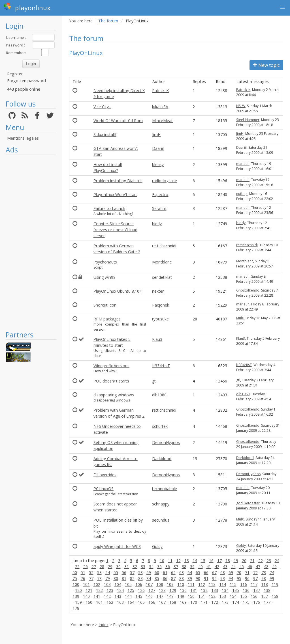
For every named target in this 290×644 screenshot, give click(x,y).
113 (212, 584)
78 (99, 578)
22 (261, 561)
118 (265, 584)
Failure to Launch (109, 208)
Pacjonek (161, 305)
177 (267, 602)
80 (116, 578)
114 (223, 584)
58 (140, 572)
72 (255, 572)
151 (202, 596)
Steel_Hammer (248, 120)
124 (120, 590)
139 (76, 596)
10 (162, 561)
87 (173, 578)
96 (247, 578)
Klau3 (157, 339)
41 (209, 567)
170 (194, 602)
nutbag (242, 194)
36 (168, 567)
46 (250, 567)
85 (157, 578)
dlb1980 (159, 395)
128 (162, 590)
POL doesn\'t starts (111, 381)
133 (215, 590)
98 (264, 578)
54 (108, 572)
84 (149, 578)
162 (110, 602)
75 (75, 578)
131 (194, 590)
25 (77, 567)
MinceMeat (162, 121)
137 (257, 590)
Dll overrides (105, 475)
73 (264, 572)
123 (110, 590)
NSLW (241, 106)
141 (97, 596)
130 (183, 590)
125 (131, 590)
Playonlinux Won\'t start (115, 195)
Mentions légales (23, 138)
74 (272, 572)
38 (184, 567)
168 (173, 602)
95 (239, 578)
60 (157, 572)
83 (140, 578)
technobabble (165, 489)
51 (83, 572)
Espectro (160, 195)
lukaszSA (160, 107)
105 (128, 584)
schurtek (160, 426)
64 (190, 572)
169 (183, 602)
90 (198, 578)
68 (223, 572)
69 (231, 572)
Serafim (159, 208)
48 (266, 567)
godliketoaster (248, 503)
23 (269, 561)
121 (89, 590)
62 (173, 572)
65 (198, 572)
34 (151, 567)
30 (118, 567)
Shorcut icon (105, 305)
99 (272, 578)
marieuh (243, 164)
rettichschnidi (164, 246)
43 (225, 567)
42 (217, 567)
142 (107, 596)
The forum (108, 21)
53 (99, 572)
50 (75, 572)
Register (15, 74)
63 (182, 572)
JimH (156, 134)
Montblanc (162, 262)
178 (76, 608)
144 (128, 596)
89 (190, 578)
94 (231, 578)
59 (149, 572)
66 (206, 572)
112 (202, 584)
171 (204, 602)
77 (91, 578)
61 (165, 572)
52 (91, 572)
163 (120, 602)
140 (86, 596)
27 (94, 567)
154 (233, 596)
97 (255, 578)
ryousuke (160, 319)
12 (178, 561)
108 (160, 584)
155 (244, 596)
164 (131, 602)
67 (214, 572)
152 (212, 596)
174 (236, 602)
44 (233, 567)
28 (102, 567)
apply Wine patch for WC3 (117, 546)
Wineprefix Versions (111, 366)
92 (214, 578)
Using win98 (105, 277)
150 (191, 596)
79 (108, 578)
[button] (283, 7)
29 (110, 567)
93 (223, 578)
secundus (161, 520)
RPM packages (107, 319)
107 (149, 584)
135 (236, 590)
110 (181, 584)
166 (152, 602)
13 (187, 561)
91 (206, 578)
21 (252, 561)
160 (89, 602)
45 (242, 567)
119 (275, 584)
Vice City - (102, 107)
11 (170, 561)
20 (244, 561)
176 (257, 602)
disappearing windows (114, 395)
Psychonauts (105, 262)
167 (162, 602)
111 (191, 584)
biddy (157, 224)
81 (124, 578)
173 (225, 602)
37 (176, 567)
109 (170, 584)
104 (118, 584)
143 (118, 596)
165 (141, 602)
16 (211, 561)
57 (132, 572)
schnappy (161, 504)
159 (78, 602)
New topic (266, 65)
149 (181, 596)
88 (182, 578)
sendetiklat (162, 277)
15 (203, 561)
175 (246, 602)
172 (215, 602)
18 (228, 561)
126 (141, 590)
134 (225, 590)
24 (277, 561)
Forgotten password (26, 81)
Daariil (158, 148)
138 (267, 590)
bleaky (158, 164)
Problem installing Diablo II (118, 181)
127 (152, 590)
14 (195, 561)
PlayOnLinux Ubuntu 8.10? (117, 291)
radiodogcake (165, 181)
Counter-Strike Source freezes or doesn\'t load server (115, 230)
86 (165, 578)
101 (86, 584)
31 (127, 567)
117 (254, 584)
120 (78, 590)
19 (236, 561)
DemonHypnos (166, 442)
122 (99, 590)
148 (170, 596)
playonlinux (27, 7)
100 (76, 584)
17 (219, 561)
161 (99, 602)
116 (244, 584)
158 (275, 596)
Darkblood (162, 459)
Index (104, 625)
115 (233, 584)
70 (239, 572)
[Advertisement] (31, 242)
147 (160, 596)
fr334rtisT (161, 366)
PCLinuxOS (104, 489)
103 (107, 584)
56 (124, 572)
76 (83, 578)
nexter (158, 291)
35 (159, 567)
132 (204, 590)
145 (139, 596)
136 (246, 590)
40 (201, 567)
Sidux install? (105, 134)
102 (97, 584)
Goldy (157, 546)
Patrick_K (160, 91)
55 (116, 572)
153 (223, 596)
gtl (154, 381)
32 (135, 567)
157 (265, 596)
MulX (240, 318)
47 (258, 567)
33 (143, 567)
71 (247, 572)
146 (149, 596)
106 (139, 584)
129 (173, 590)
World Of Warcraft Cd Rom (118, 121)
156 (254, 596)
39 (192, 567)
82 (132, 578)
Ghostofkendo (248, 290)
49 (274, 567)
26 (86, 567)
